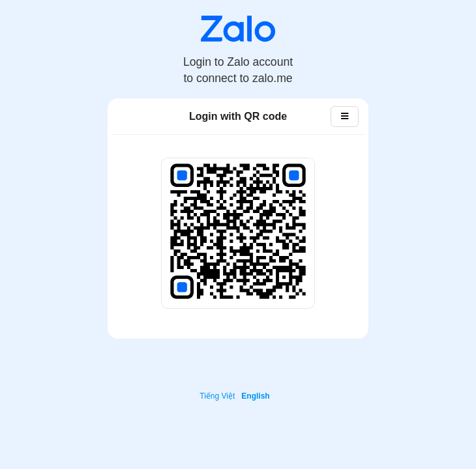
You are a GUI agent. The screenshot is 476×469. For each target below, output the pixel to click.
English (255, 396)
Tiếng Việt (217, 396)
